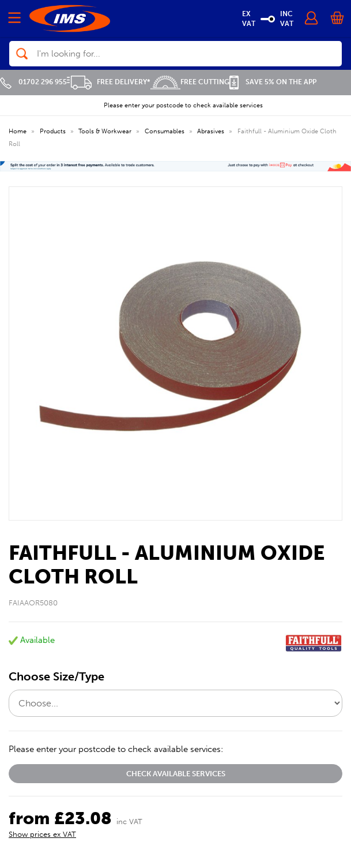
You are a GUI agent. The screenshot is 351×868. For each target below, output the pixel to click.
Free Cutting (190, 82)
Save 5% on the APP (273, 82)
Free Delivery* (109, 82)
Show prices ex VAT (42, 834)
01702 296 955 (33, 82)
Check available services (176, 774)
